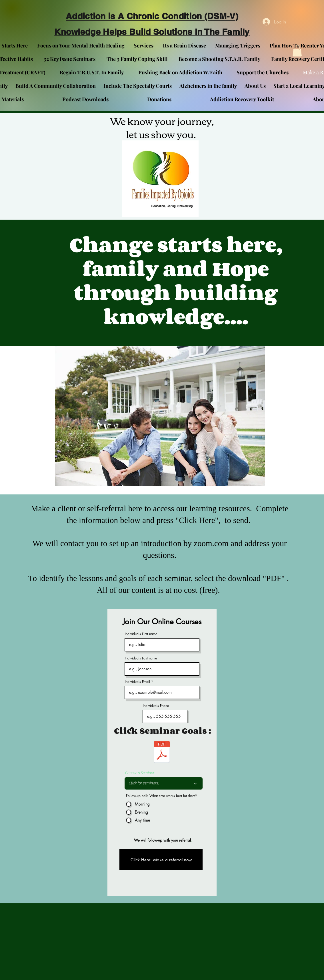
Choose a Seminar (140, 773)
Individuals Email (137, 682)
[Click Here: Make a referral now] (161, 860)
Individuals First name (141, 634)
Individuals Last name (141, 658)
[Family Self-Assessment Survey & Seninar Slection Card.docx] (162, 753)
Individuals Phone (156, 706)
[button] (297, 51)
